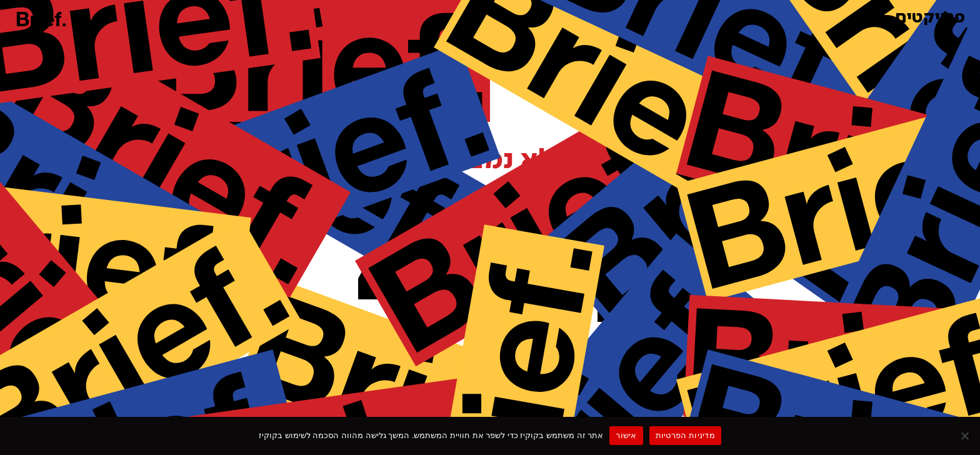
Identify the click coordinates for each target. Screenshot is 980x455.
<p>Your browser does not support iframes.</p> (490, 225)
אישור (626, 435)
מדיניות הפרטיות (685, 435)
